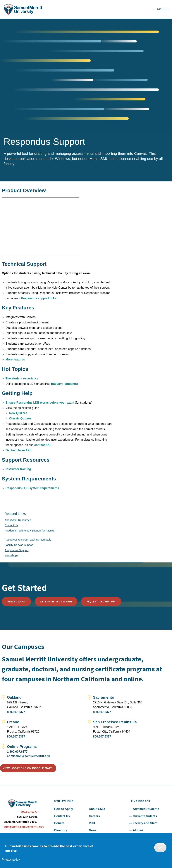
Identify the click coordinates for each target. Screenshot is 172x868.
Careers (94, 816)
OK (160, 848)
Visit (92, 823)
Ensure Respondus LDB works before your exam (40, 403)
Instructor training (18, 469)
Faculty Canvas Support (19, 545)
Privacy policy (11, 860)
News (93, 830)
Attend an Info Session (56, 602)
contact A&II (43, 445)
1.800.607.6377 (17, 752)
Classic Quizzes (20, 418)
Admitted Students (146, 809)
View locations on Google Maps (28, 768)
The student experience (22, 378)
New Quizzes (18, 413)
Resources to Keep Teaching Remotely (28, 540)
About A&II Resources (18, 520)
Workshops (11, 555)
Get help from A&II (18, 450)
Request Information (101, 602)
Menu (161, 9)
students (71, 384)
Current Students (145, 816)
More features (15, 359)
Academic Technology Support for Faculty (30, 531)
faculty (57, 384)
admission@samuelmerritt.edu (29, 756)
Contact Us (11, 525)
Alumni (138, 830)
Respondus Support (17, 550)
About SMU (97, 809)
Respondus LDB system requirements (32, 488)
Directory (61, 830)
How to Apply (16, 602)
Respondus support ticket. (40, 298)
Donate (59, 823)
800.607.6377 (16, 712)
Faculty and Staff (145, 823)
